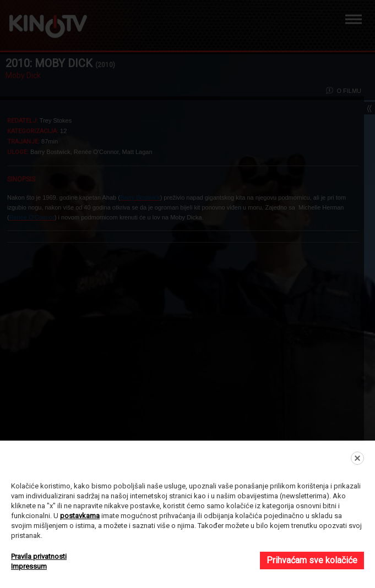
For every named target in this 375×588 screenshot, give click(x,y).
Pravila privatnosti (39, 556)
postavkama (80, 516)
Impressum (29, 566)
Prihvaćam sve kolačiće (312, 560)
